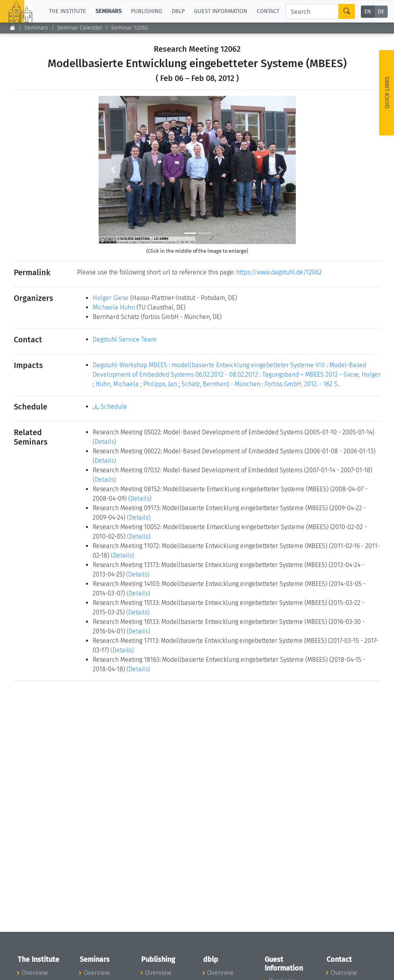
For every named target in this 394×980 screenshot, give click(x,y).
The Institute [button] (67, 11)
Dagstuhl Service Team (125, 339)
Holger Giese (111, 298)
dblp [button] (178, 11)
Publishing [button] (147, 11)
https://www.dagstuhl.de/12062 (279, 272)
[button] (113, 170)
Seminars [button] (108, 11)
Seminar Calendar (80, 28)
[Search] (312, 11)
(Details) (104, 442)
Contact (268, 11)
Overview (35, 973)
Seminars (36, 28)
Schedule (110, 406)
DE (381, 12)
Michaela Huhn (114, 307)
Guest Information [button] (221, 11)
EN (368, 12)
